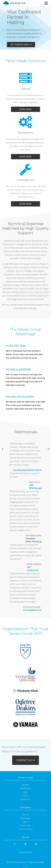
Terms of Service (26, 829)
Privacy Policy (26, 826)
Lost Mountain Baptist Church (27, 470)
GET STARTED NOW (21, 45)
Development (25, 788)
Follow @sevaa (25, 852)
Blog (26, 792)
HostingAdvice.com (32, 610)
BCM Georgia (35, 488)
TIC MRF (26, 867)
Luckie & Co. (33, 570)
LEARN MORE (25, 109)
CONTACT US (25, 760)
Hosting (25, 785)
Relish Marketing (34, 542)
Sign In (26, 822)
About (26, 796)
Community (26, 818)
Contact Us (25, 799)
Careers (25, 815)
